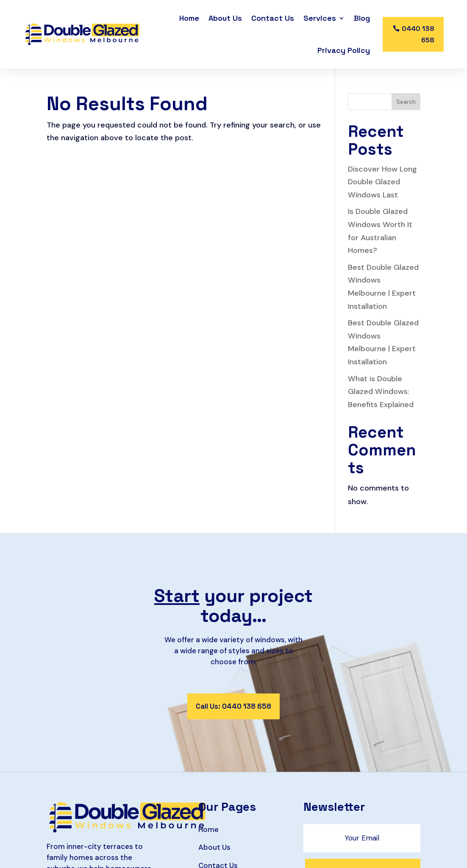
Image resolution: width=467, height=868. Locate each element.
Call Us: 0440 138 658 (233, 706)
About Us (225, 18)
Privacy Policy (344, 50)
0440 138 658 (418, 34)
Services (320, 18)
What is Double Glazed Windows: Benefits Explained (381, 392)
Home (189, 18)
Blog (362, 18)
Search (406, 102)
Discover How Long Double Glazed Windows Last (382, 182)
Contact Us (273, 18)
